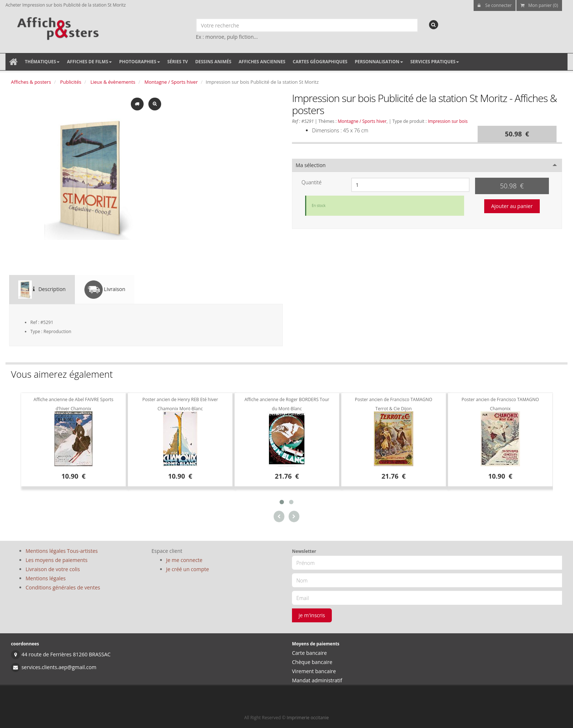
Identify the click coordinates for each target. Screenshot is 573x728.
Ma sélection (311, 165)
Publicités (71, 82)
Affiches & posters (31, 82)
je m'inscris (312, 615)
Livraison (105, 290)
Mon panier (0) (539, 5)
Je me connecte (184, 560)
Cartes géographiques (320, 62)
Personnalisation (379, 62)
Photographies (140, 62)
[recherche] (434, 25)
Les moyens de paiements (57, 560)
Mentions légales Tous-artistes (62, 551)
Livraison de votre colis (53, 569)
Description (42, 290)
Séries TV (178, 62)
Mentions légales (46, 578)
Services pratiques (435, 62)
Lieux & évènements (113, 82)
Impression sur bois (448, 121)
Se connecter (495, 5)
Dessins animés (213, 62)
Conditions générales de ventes (63, 587)
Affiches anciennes (262, 62)
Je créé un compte (188, 569)
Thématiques (42, 62)
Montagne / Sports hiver (171, 82)
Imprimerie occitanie (308, 718)
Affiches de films (89, 62)
